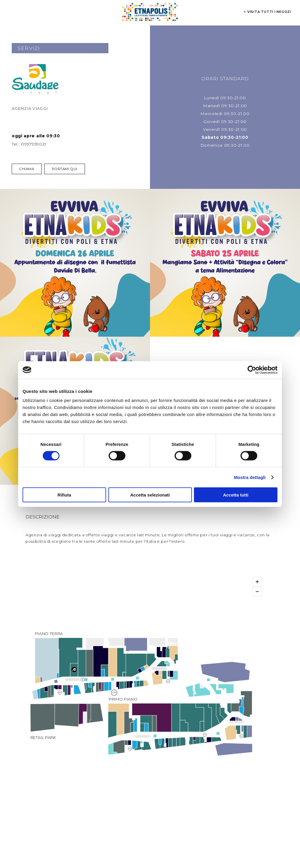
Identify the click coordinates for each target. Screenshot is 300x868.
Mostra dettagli (250, 477)
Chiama (27, 169)
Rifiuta (64, 495)
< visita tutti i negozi (267, 12)
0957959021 (34, 144)
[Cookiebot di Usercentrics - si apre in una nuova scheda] (252, 370)
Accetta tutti (236, 495)
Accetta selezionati (150, 495)
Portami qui (64, 169)
